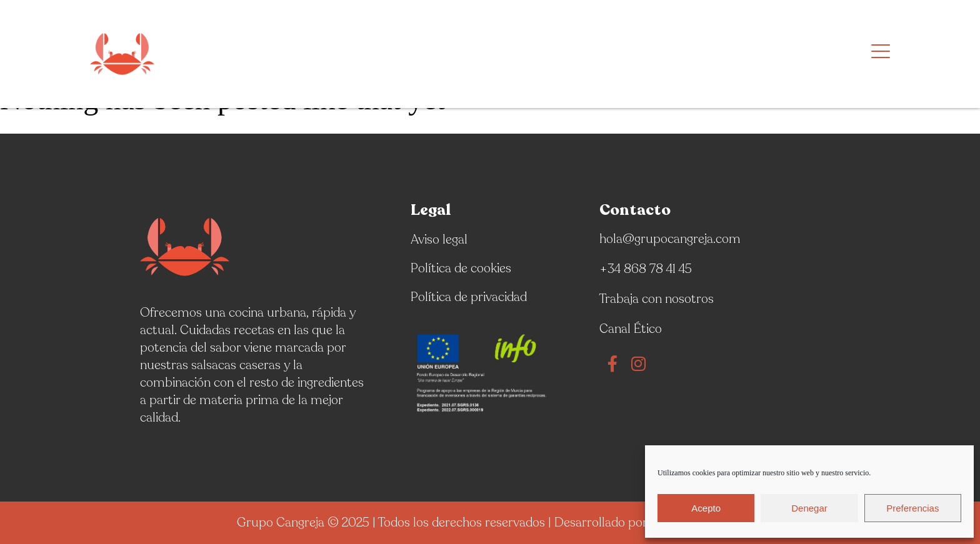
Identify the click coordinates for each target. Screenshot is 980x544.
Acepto (706, 508)
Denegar (809, 508)
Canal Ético (631, 329)
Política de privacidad (469, 297)
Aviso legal (439, 240)
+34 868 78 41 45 (646, 269)
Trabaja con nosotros (657, 299)
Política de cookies (461, 268)
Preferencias (912, 508)
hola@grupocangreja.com (670, 239)
